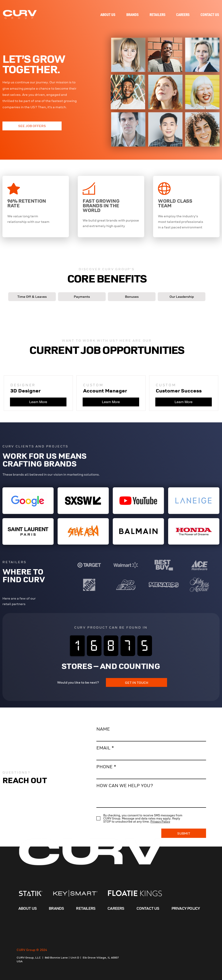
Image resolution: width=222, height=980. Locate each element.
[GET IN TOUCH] (136, 682)
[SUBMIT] (184, 833)
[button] (32, 297)
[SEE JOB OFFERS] (32, 126)
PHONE (104, 767)
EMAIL (103, 748)
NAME (103, 729)
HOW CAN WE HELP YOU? (125, 786)
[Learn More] (38, 402)
